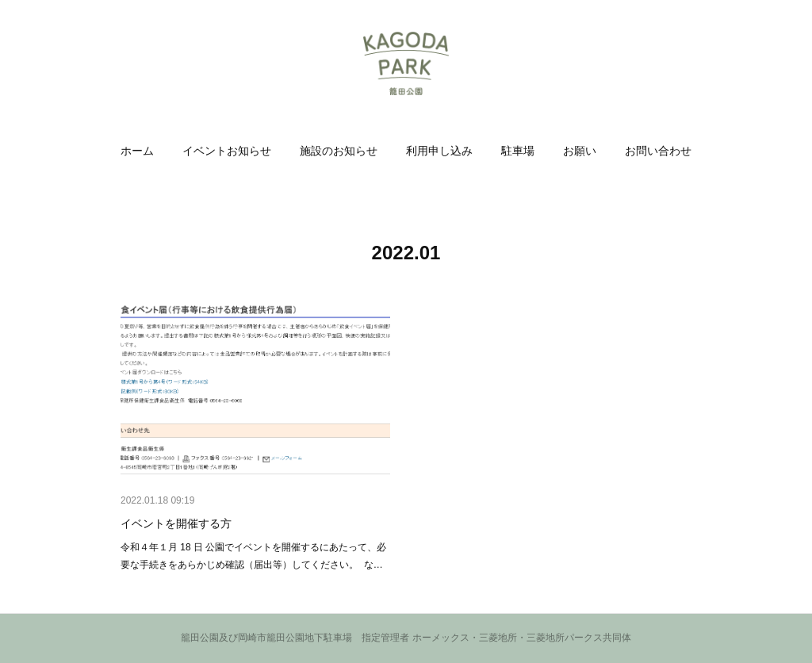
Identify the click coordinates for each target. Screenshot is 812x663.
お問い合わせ (658, 151)
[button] (137, 151)
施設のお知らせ (339, 151)
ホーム (137, 151)
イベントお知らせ (227, 151)
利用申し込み (439, 151)
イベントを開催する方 (176, 523)
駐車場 (518, 151)
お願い (580, 151)
